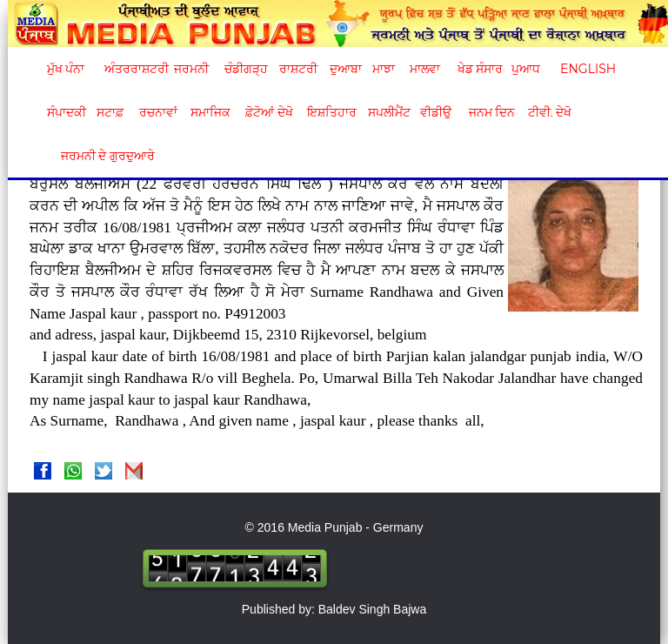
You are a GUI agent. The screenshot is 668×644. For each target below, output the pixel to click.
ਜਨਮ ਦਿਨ (491, 112)
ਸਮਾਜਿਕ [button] (210, 112)
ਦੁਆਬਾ (346, 69)
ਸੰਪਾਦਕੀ (67, 112)
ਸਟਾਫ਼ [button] (110, 112)
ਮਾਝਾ (384, 69)
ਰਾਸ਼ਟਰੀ (298, 69)
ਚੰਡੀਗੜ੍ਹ (246, 69)
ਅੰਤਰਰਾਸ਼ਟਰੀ (134, 69)
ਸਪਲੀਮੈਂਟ (389, 112)
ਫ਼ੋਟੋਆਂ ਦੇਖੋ (268, 112)
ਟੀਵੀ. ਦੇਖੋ (549, 112)
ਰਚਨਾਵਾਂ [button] (158, 112)
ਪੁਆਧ (526, 69)
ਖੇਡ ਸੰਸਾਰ (480, 69)
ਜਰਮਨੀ (191, 69)
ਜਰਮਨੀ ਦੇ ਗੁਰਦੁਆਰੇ (101, 156)
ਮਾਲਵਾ (425, 69)
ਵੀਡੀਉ (436, 112)
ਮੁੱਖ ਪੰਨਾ (66, 69)
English (586, 69)
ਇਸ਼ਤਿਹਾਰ (331, 112)
